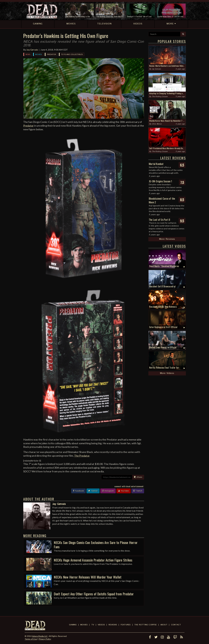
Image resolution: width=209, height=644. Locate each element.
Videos (101, 625)
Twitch (138, 491)
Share (138, 477)
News (28, 54)
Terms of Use (31, 639)
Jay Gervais (32, 50)
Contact (176, 625)
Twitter (93, 491)
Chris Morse (157, 124)
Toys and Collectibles (72, 54)
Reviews (113, 625)
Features (126, 625)
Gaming (73, 625)
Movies (39, 54)
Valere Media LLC (40, 636)
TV (93, 625)
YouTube (124, 491)
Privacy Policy (45, 639)
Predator (52, 54)
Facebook (78, 491)
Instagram (108, 491)
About (164, 625)
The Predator (82, 456)
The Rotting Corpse (160, 97)
